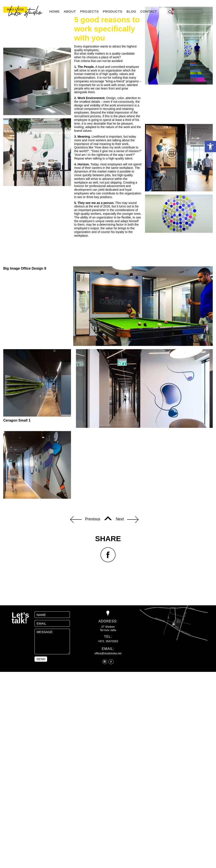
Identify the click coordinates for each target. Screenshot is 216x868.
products (112, 11)
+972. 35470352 (108, 717)
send (41, 735)
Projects (89, 11)
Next (127, 595)
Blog (131, 11)
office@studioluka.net (108, 729)
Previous (85, 595)
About (70, 11)
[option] (108, 41)
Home (54, 11)
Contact (149, 11)
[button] (210, 147)
